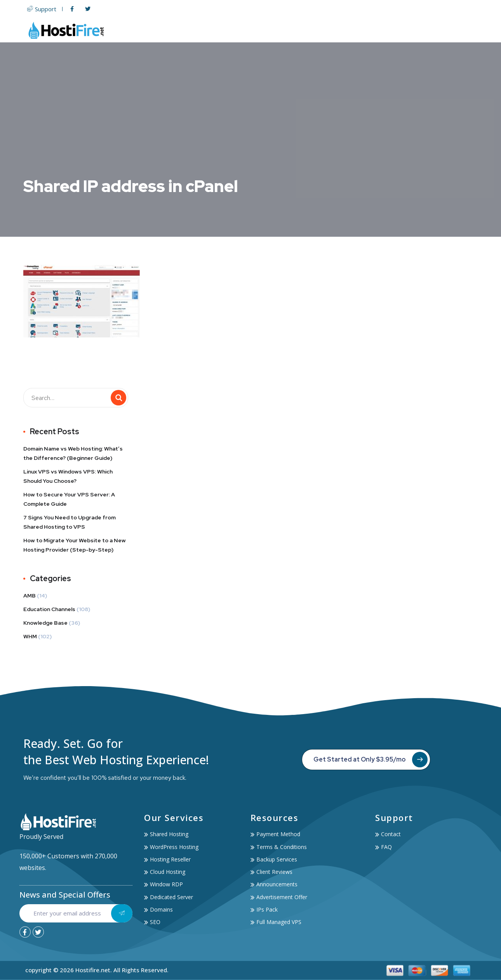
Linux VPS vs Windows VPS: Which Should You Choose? (68, 476)
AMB (30, 596)
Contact (463, 30)
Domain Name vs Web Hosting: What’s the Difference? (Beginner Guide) (73, 453)
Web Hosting (241, 30)
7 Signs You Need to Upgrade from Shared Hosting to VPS (70, 522)
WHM (30, 636)
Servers (289, 30)
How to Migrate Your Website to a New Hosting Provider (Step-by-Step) (75, 545)
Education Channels (49, 609)
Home (200, 30)
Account (425, 30)
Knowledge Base (45, 623)
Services (383, 30)
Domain (325, 30)
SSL (352, 30)
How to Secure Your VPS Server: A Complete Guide (69, 499)
